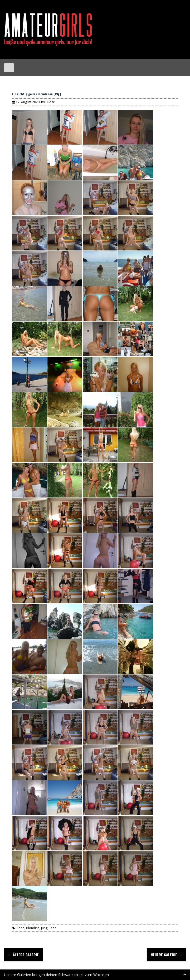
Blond (20, 928)
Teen (53, 928)
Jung (44, 928)
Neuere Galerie (166, 955)
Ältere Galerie (23, 955)
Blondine (33, 928)
